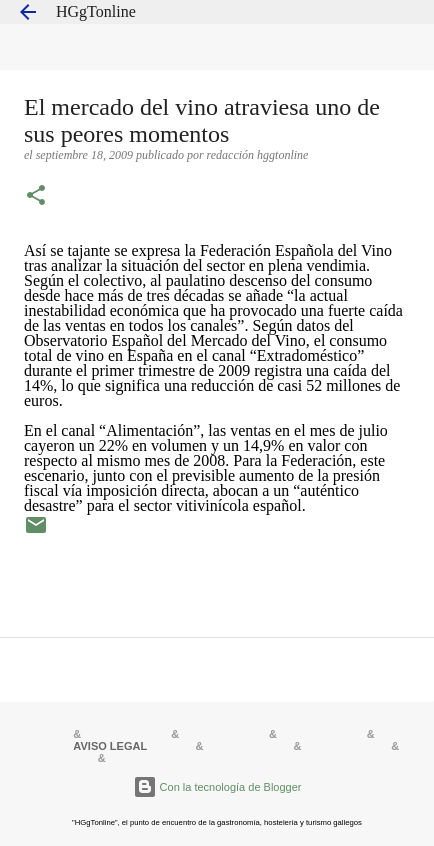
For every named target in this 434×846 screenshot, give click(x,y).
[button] (36, 197)
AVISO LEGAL (110, 746)
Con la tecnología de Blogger (217, 787)
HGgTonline (96, 11)
